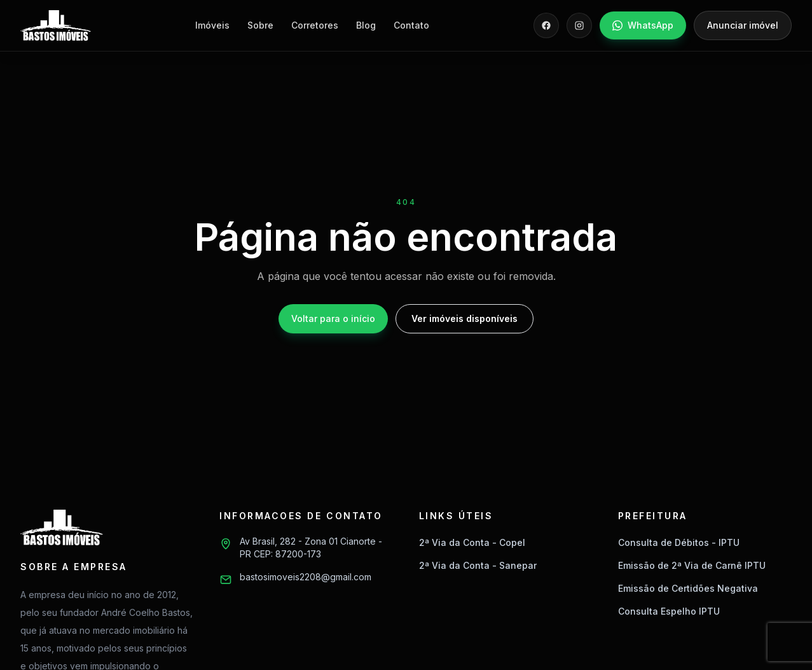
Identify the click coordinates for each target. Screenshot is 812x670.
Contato (411, 25)
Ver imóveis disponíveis (464, 318)
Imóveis (212, 25)
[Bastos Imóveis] (56, 25)
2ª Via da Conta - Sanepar (478, 565)
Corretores (315, 25)
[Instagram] (579, 25)
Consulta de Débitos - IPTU (679, 542)
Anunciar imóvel (743, 25)
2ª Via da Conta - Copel (472, 542)
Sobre (260, 25)
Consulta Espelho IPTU (669, 611)
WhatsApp (643, 25)
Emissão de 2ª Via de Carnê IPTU (692, 565)
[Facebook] (546, 25)
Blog (366, 25)
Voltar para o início (333, 318)
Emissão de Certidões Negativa (688, 588)
